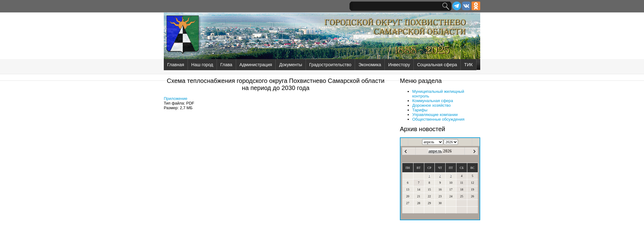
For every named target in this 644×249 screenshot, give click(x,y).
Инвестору (399, 65)
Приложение (176, 99)
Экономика (370, 65)
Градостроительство (330, 65)
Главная (176, 65)
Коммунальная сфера (433, 101)
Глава (226, 65)
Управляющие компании (435, 115)
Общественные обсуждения (438, 119)
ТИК (468, 65)
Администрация (256, 65)
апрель (435, 151)
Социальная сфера (437, 65)
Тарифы (420, 110)
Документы (290, 65)
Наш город (202, 65)
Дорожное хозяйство (432, 105)
